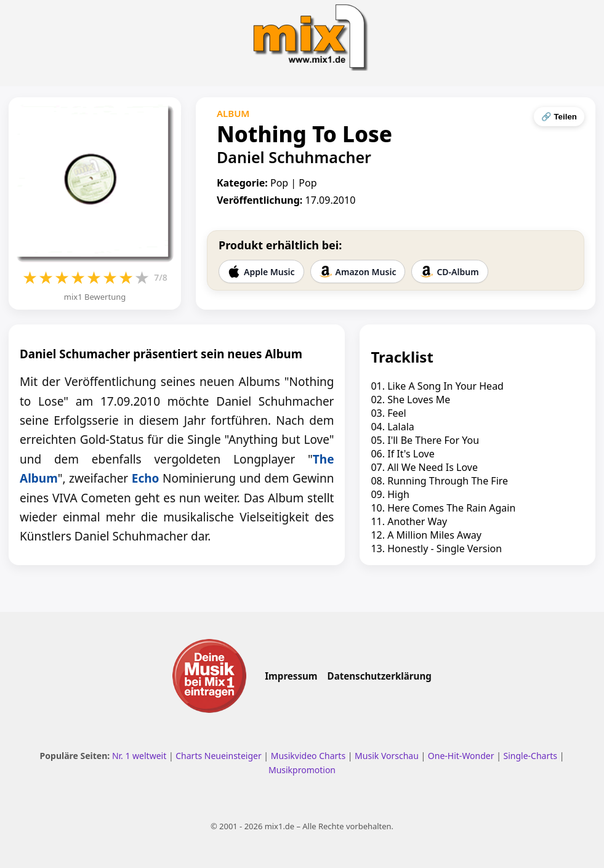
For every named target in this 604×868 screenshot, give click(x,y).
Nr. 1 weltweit (139, 756)
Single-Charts (530, 756)
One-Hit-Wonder (461, 756)
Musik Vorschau (387, 756)
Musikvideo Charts (308, 756)
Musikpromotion (302, 770)
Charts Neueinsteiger (218, 756)
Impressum (291, 676)
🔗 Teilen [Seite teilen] (559, 117)
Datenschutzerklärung (380, 676)
